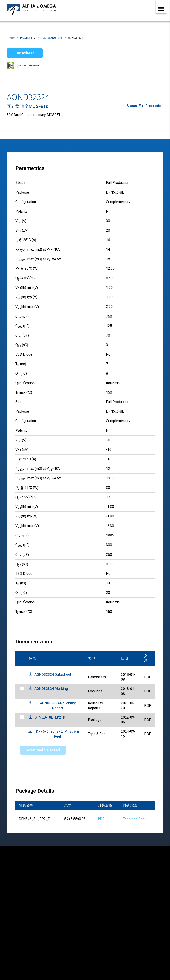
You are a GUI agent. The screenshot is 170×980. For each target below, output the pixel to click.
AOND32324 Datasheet (53, 675)
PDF (101, 819)
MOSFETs (26, 38)
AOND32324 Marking (51, 689)
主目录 (11, 38)
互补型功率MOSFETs (50, 38)
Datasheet (25, 53)
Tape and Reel (134, 819)
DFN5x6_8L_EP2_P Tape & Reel (57, 734)
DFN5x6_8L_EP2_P (50, 717)
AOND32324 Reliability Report (58, 706)
